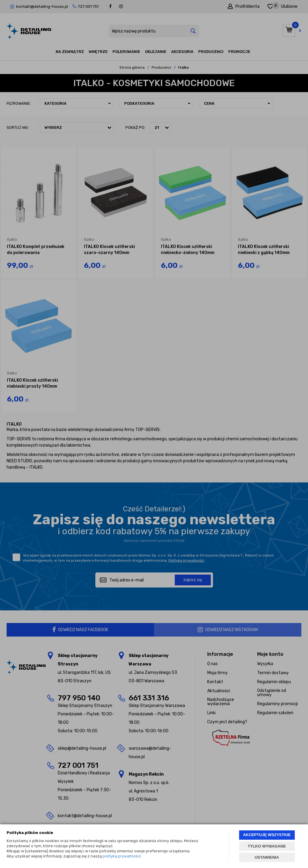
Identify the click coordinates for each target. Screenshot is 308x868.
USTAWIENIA (267, 857)
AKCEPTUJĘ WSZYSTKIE (267, 835)
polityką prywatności (122, 856)
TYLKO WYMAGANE (267, 846)
